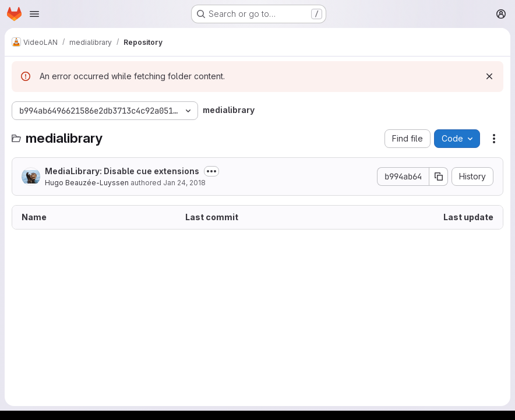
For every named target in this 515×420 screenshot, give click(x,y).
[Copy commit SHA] (439, 177)
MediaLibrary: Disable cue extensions (122, 171)
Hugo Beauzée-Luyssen (87, 183)
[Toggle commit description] (211, 171)
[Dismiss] (489, 76)
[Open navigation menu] (34, 14)
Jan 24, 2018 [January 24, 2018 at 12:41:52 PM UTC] (184, 183)
